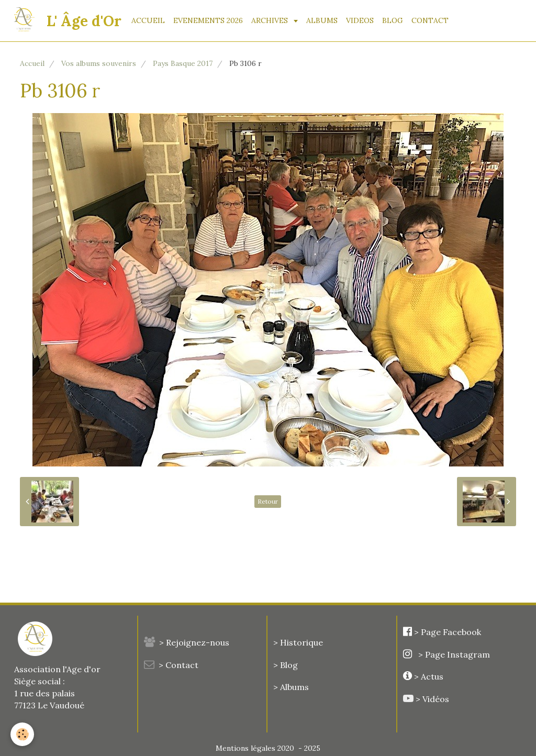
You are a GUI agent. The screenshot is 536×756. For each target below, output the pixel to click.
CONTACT (430, 20)
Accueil (32, 63)
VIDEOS (360, 20)
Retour (268, 501)
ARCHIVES (271, 20)
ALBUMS (322, 20)
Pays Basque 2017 (183, 63)
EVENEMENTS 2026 (208, 20)
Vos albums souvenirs (99, 63)
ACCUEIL (148, 20)
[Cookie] (22, 734)
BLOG (393, 20)
